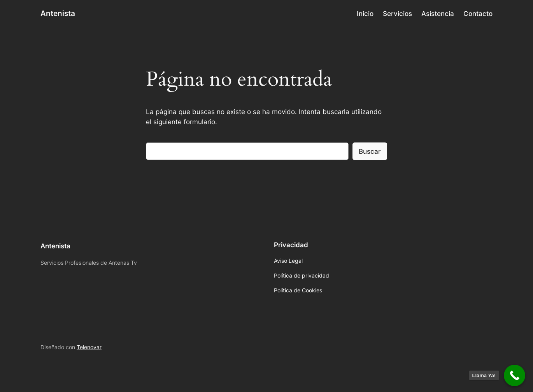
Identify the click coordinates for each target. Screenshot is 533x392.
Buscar (370, 151)
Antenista (58, 13)
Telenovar (89, 347)
